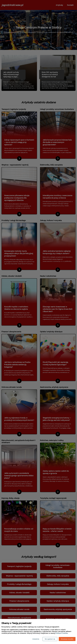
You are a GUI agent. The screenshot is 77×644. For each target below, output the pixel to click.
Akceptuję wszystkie (67, 639)
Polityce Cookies (62, 633)
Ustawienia (36, 639)
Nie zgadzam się (50, 639)
